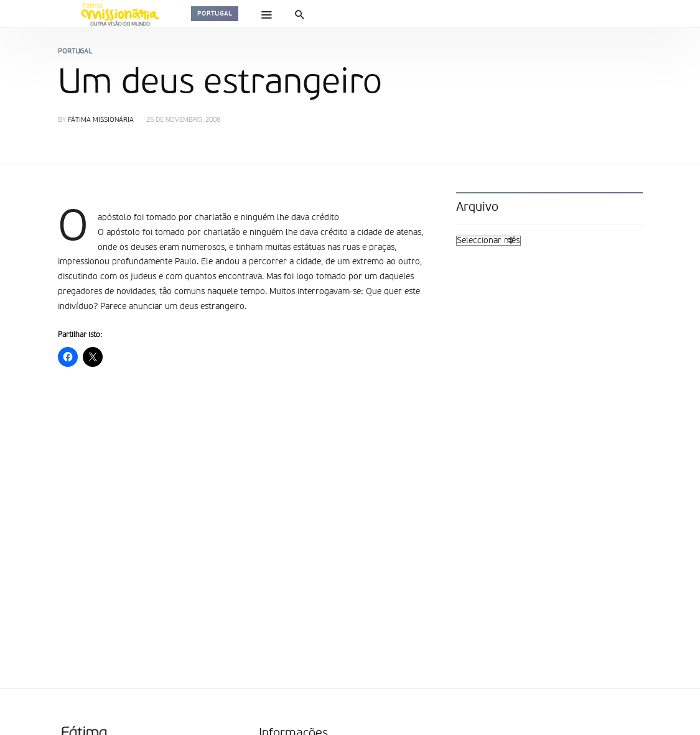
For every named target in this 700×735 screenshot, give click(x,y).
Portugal (215, 14)
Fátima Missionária (101, 120)
